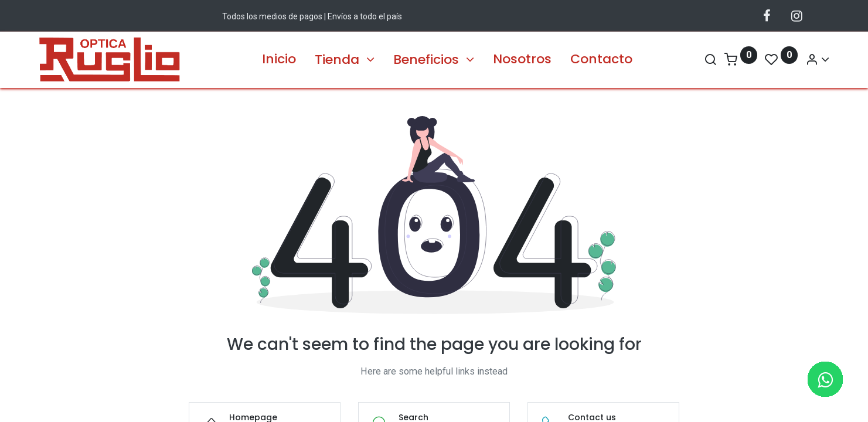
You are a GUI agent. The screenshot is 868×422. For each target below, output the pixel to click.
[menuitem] (279, 59)
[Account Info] (795, 59)
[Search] (687, 59)
